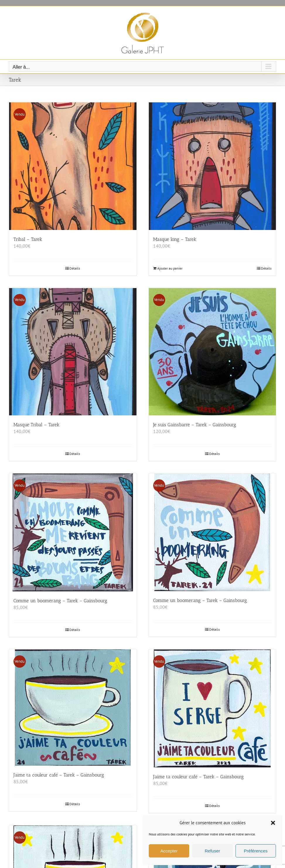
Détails (75, 268)
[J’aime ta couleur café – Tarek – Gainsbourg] (73, 708)
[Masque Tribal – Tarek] (73, 352)
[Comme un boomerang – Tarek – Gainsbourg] (73, 532)
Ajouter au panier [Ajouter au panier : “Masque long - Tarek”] (170, 268)
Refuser (213, 851)
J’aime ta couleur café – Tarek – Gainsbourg (59, 775)
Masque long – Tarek (175, 239)
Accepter (169, 851)
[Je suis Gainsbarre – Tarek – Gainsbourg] (213, 352)
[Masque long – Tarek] (213, 166)
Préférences (256, 851)
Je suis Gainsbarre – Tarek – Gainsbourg (195, 425)
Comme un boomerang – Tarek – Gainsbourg (60, 601)
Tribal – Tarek (28, 239)
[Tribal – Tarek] (73, 166)
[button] (273, 823)
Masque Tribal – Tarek (36, 425)
